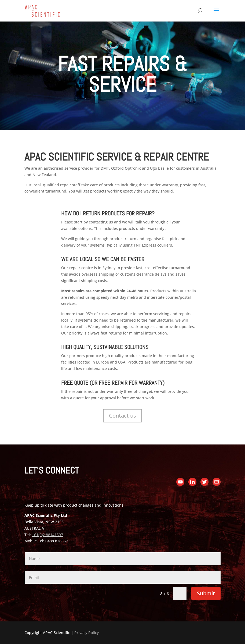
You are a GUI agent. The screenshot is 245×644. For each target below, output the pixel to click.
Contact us (122, 416)
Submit (206, 593)
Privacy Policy (87, 633)
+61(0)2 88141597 (47, 535)
